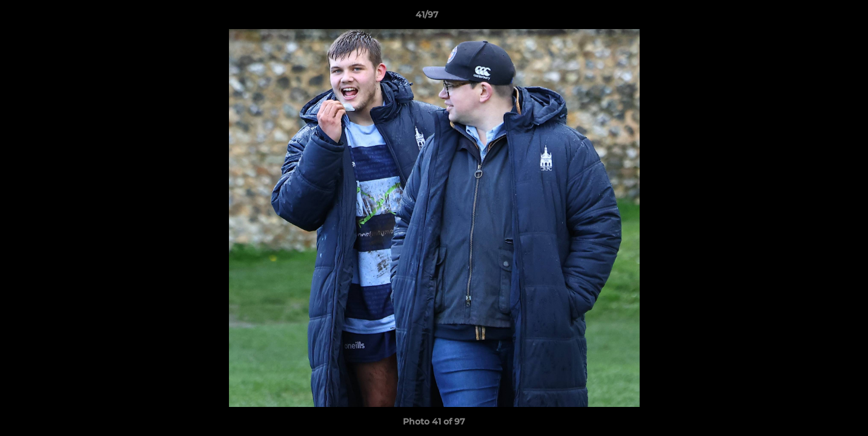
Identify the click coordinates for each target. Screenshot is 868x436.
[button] (817, 18)
